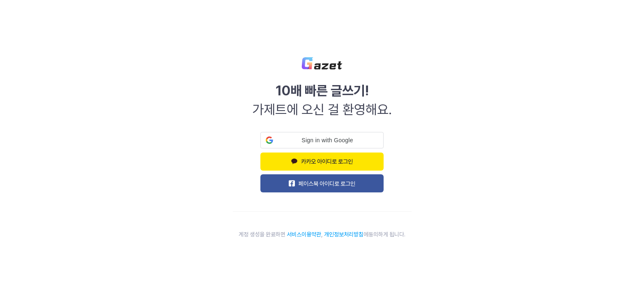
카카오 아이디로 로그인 (322, 161)
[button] (322, 140)
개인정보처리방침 (344, 234)
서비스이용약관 (304, 234)
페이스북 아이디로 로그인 (322, 184)
